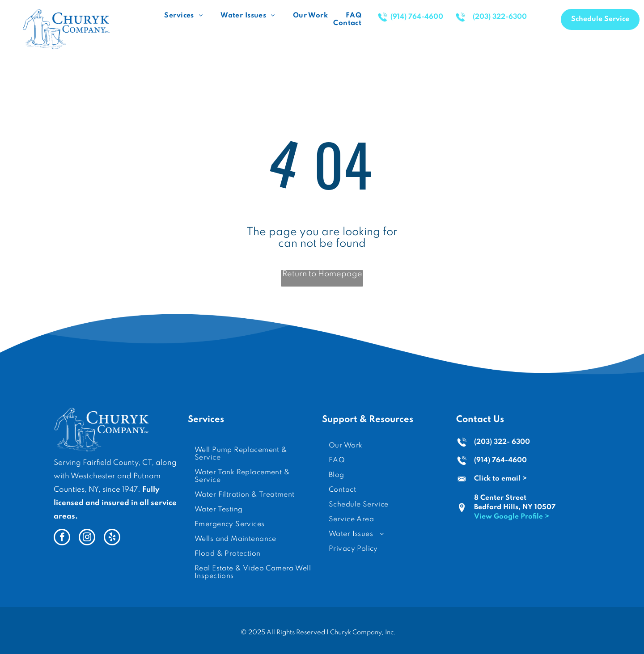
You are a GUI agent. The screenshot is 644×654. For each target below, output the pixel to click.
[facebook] (62, 538)
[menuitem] (183, 16)
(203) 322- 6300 (502, 442)
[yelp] (112, 538)
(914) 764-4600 (500, 460)
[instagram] (87, 538)
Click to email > (500, 479)
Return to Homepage (322, 274)
